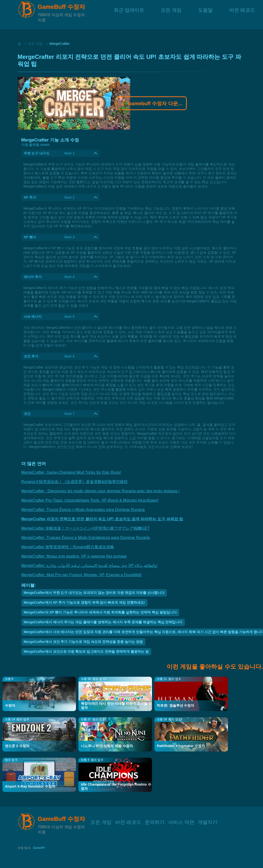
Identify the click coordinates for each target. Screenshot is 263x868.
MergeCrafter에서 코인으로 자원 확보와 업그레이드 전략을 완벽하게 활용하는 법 (86, 651)
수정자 (10, 705)
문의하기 (155, 822)
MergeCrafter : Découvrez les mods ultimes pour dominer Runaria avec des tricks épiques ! (101, 491)
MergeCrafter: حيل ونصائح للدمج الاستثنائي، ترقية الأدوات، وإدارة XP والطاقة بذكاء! (90, 566)
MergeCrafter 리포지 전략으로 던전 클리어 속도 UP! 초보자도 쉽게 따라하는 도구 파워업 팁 (102, 519)
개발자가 (208, 822)
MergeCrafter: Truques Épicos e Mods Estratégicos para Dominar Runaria (86, 538)
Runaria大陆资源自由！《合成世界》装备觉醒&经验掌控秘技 (75, 482)
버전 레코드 (242, 15)
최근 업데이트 (129, 15)
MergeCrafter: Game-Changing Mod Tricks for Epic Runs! (71, 472)
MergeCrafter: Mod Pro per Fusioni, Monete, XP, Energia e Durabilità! (82, 575)
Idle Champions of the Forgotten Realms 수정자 (116, 786)
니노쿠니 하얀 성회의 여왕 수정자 (107, 746)
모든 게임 (171, 15)
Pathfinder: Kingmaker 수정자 (181, 746)
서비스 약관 (181, 822)
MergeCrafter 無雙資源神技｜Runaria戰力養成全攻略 (68, 547)
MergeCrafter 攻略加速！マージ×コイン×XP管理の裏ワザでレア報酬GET (86, 528)
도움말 (205, 15)
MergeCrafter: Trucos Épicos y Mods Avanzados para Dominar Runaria (83, 510)
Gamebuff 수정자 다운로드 (151, 104)
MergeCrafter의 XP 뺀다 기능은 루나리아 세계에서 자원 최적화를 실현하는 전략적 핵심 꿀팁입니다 (100, 612)
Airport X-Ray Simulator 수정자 (30, 786)
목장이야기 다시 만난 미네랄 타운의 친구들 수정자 (116, 706)
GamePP (39, 848)
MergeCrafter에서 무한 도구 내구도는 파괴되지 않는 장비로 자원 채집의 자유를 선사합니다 (94, 593)
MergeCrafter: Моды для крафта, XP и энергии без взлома (74, 556)
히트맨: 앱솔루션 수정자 (175, 705)
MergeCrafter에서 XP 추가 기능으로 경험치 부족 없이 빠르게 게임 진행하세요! (84, 602)
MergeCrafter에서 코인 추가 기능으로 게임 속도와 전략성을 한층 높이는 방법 (83, 642)
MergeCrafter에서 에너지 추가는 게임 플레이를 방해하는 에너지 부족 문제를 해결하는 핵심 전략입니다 (103, 622)
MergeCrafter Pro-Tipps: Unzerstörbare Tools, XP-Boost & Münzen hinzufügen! (90, 500)
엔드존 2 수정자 (17, 746)
